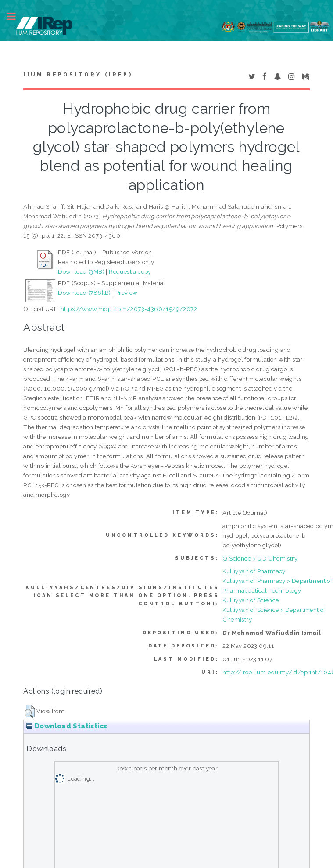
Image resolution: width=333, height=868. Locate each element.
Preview (127, 293)
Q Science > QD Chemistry (260, 558)
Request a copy (130, 271)
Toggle (16, 16)
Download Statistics (67, 726)
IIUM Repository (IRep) (78, 75)
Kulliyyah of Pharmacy (254, 571)
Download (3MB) (81, 271)
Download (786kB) (84, 293)
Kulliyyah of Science (251, 600)
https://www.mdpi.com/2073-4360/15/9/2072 (129, 309)
